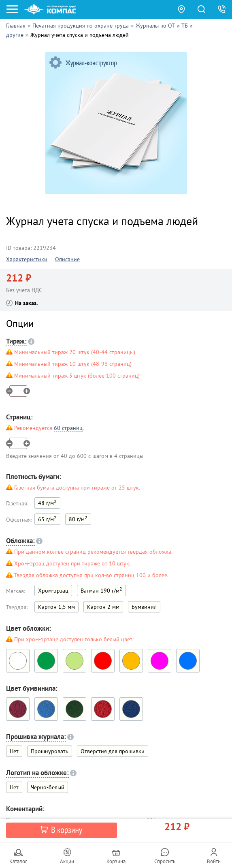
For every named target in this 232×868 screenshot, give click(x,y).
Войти (214, 861)
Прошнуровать (50, 751)
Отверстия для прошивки (113, 751)
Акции (67, 861)
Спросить (165, 861)
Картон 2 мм (103, 607)
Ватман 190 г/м (101, 590)
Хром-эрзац (53, 591)
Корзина (116, 861)
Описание (67, 259)
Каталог (18, 861)
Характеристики (27, 259)
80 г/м (78, 519)
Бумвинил (144, 607)
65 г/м (47, 519)
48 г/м (47, 502)
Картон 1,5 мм (56, 607)
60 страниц (68, 428)
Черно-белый (48, 787)
